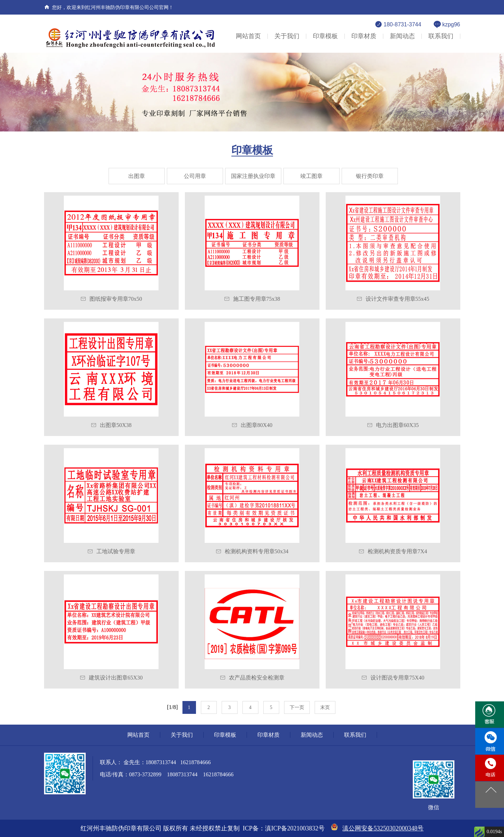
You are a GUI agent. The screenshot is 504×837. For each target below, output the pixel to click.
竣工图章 (311, 176)
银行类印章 (370, 176)
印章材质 (364, 36)
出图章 (137, 176)
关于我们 (287, 36)
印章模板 (325, 36)
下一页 (297, 707)
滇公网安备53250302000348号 (383, 828)
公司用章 (195, 176)
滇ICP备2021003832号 (295, 828)
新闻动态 (402, 36)
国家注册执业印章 (253, 176)
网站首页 (248, 36)
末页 (325, 707)
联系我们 (441, 36)
